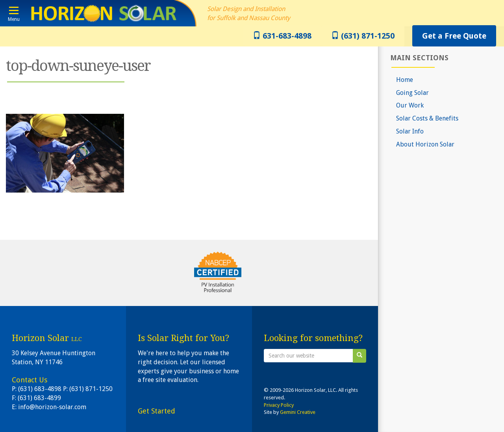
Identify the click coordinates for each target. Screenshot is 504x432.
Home (405, 80)
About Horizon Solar (425, 144)
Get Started (157, 411)
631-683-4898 (282, 36)
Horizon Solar (102, 13)
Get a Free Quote (454, 36)
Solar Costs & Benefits (427, 118)
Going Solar (412, 93)
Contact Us (30, 380)
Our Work (410, 105)
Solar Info (410, 131)
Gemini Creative (298, 412)
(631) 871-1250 (363, 36)
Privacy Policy (279, 405)
